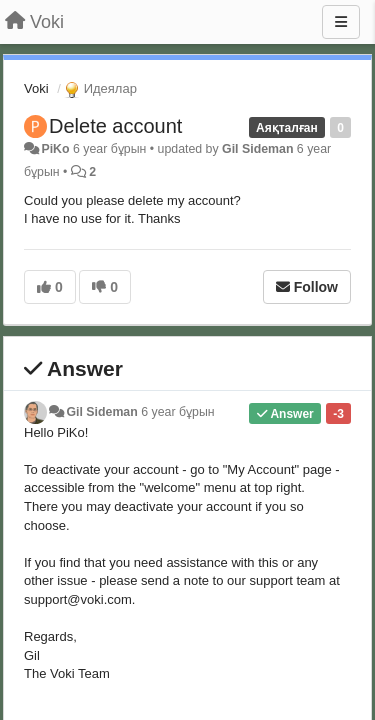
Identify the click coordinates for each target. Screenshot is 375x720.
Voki (36, 88)
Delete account (115, 126)
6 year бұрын (177, 412)
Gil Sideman (257, 149)
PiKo (55, 149)
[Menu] (341, 22)
